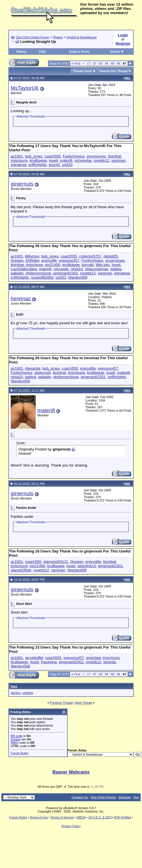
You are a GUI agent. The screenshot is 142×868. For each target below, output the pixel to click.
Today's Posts (79, 52)
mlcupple (61, 269)
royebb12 (102, 160)
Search (117, 52)
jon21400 (53, 265)
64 (107, 63)
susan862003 (42, 277)
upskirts (28, 693)
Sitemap (125, 797)
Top (136, 797)
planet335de (21, 570)
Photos (58, 37)
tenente (110, 662)
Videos (21, 52)
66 (119, 63)
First (76, 63)
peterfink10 (87, 566)
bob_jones (34, 156)
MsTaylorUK (25, 88)
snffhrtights (38, 165)
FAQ (42, 52)
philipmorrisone (38, 273)
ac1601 (17, 156)
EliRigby (32, 260)
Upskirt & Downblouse (82, 37)
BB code (17, 736)
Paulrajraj (49, 662)
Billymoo (32, 256)
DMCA (81, 817)
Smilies (16, 739)
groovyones (96, 156)
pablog (116, 269)
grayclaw (93, 658)
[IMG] (14, 743)
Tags (14, 686)
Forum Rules (20, 753)
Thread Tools (82, 71)
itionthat (115, 156)
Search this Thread (113, 71)
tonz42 (54, 165)
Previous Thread (61, 703)
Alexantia (32, 368)
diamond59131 (56, 562)
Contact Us (80, 797)
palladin (17, 273)
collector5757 (90, 256)
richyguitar (83, 160)
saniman (118, 160)
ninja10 (77, 269)
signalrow (19, 165)
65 (112, 63)
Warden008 (78, 277)
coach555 (53, 156)
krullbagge (38, 160)
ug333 (67, 165)
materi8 (66, 160)
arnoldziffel (34, 658)
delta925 (111, 256)
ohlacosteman (97, 269)
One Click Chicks (103, 797)
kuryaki (88, 265)
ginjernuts (22, 184)
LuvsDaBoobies (24, 269)
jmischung (19, 160)
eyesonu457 (69, 260)
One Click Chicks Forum (33, 37)
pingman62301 (66, 273)
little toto (103, 265)
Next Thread (84, 703)
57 (95, 63)
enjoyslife (49, 260)
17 (89, 63)
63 (101, 63)
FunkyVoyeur (74, 156)
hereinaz (21, 298)
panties (16, 693)
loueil (53, 160)
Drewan (17, 260)
